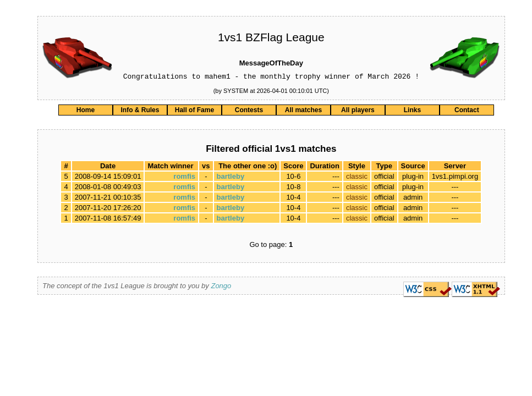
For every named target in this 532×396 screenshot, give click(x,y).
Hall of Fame (194, 112)
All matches (303, 112)
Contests (249, 112)
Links (412, 112)
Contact (467, 112)
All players (358, 112)
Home (86, 112)
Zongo (221, 287)
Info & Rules (140, 112)
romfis (184, 178)
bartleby (231, 178)
